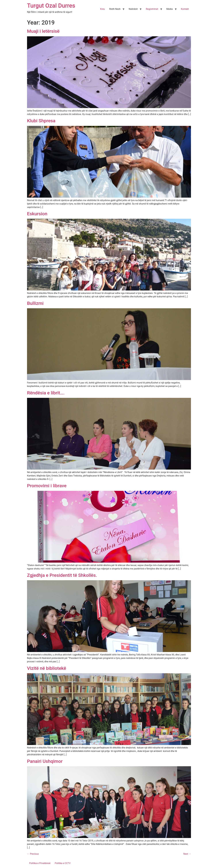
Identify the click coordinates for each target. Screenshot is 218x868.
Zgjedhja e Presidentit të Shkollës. (62, 575)
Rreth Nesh (115, 9)
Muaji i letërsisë (43, 31)
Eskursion (37, 214)
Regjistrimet (152, 9)
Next (187, 854)
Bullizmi (35, 303)
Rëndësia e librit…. (46, 393)
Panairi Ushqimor (45, 761)
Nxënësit (133, 9)
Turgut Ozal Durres (51, 6)
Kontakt (185, 9)
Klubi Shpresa (41, 121)
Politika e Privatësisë (40, 863)
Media (170, 9)
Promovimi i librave (47, 486)
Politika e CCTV (63, 863)
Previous (33, 854)
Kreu (103, 9)
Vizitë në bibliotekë (47, 668)
